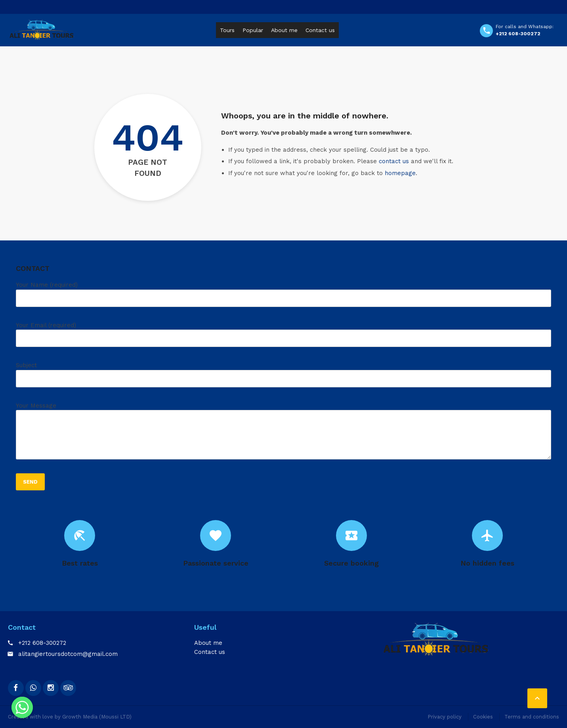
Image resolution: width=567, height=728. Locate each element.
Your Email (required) (283, 337)
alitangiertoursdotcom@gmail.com (68, 654)
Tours (227, 30)
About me (284, 30)
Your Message (283, 434)
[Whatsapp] (22, 707)
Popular (253, 30)
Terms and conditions (532, 717)
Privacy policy (445, 717)
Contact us (320, 30)
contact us (394, 161)
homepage (400, 173)
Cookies (483, 717)
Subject (283, 377)
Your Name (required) (283, 297)
